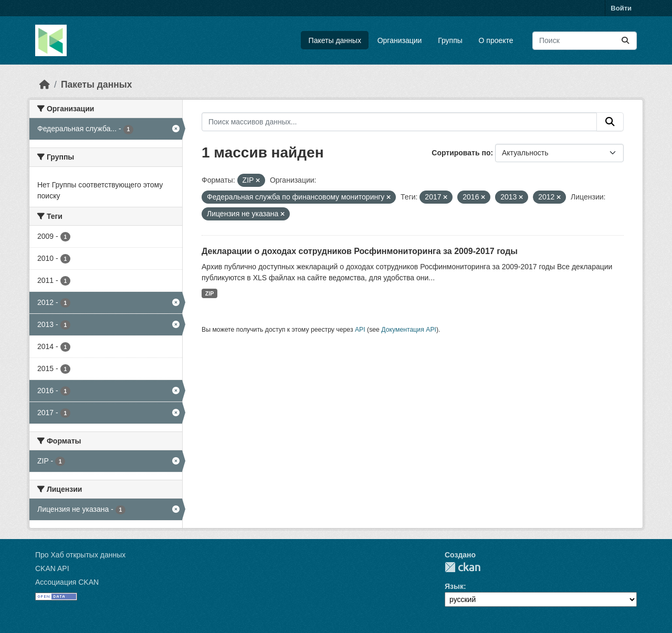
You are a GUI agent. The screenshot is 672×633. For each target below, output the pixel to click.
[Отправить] (625, 41)
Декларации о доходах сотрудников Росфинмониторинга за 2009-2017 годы (360, 251)
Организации (400, 40)
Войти (621, 8)
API (360, 330)
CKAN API (52, 568)
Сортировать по (461, 153)
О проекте (496, 40)
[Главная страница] (45, 85)
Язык (454, 586)
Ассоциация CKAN (67, 582)
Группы (450, 40)
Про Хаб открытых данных (80, 555)
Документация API (409, 330)
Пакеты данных (335, 40)
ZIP (209, 293)
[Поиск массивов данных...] (585, 41)
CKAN (463, 567)
